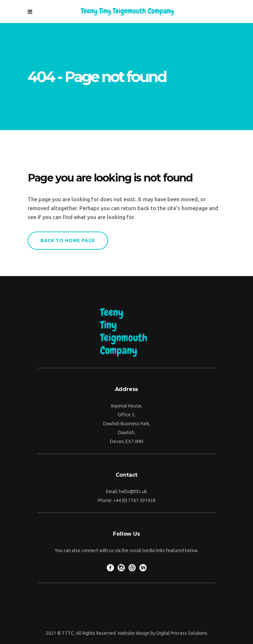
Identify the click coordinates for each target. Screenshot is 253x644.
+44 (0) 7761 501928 (134, 500)
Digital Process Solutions (182, 633)
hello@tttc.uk (133, 491)
